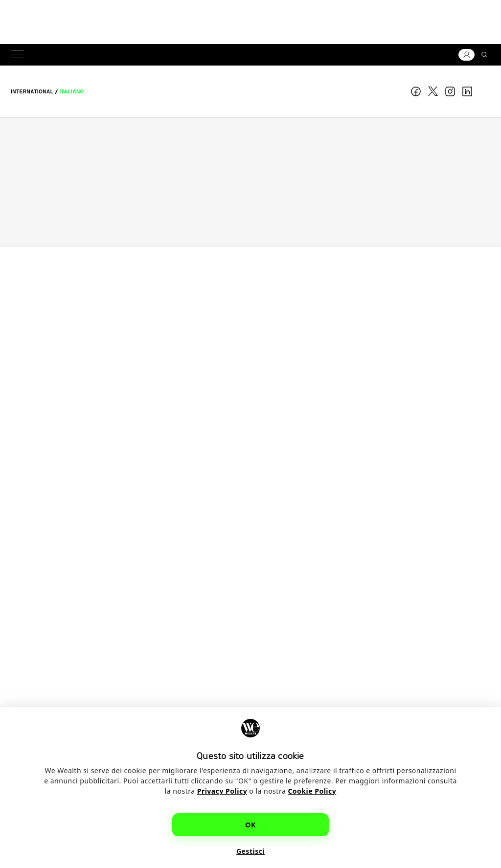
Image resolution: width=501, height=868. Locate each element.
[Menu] (19, 55)
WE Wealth (250, 91)
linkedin (467, 91)
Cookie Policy (312, 791)
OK (250, 825)
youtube (484, 91)
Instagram (450, 91)
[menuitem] (32, 92)
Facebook (416, 91)
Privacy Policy (222, 791)
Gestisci (250, 851)
